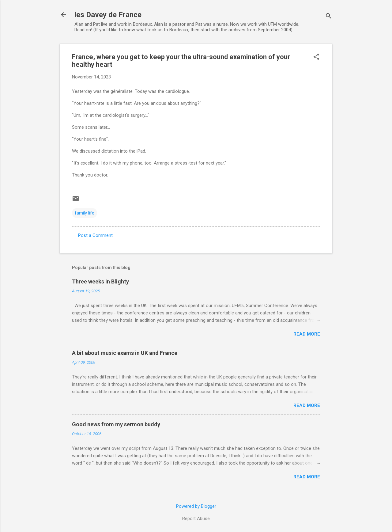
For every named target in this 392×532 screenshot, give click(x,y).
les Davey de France (108, 15)
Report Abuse (196, 519)
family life (85, 213)
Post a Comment (95, 235)
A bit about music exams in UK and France (125, 353)
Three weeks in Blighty (100, 281)
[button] (316, 57)
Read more (307, 334)
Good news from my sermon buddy (116, 424)
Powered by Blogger (196, 506)
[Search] (329, 17)
